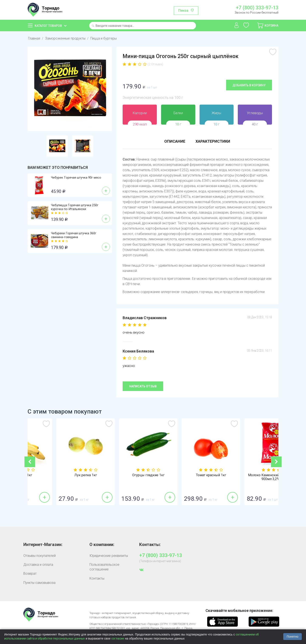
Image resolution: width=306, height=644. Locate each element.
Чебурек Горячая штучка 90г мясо (76, 178)
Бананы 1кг (59, 475)
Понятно (293, 637)
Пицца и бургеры (103, 38)
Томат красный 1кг (247, 475)
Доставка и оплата (38, 565)
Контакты (97, 578)
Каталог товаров (48, 26)
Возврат (30, 574)
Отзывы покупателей (40, 556)
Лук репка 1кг (122, 475)
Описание (175, 141)
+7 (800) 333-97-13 (257, 8)
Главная (34, 38)
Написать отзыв (143, 386)
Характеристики (213, 141)
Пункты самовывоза (39, 583)
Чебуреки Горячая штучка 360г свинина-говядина (74, 235)
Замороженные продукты (65, 38)
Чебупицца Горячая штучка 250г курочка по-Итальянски (75, 207)
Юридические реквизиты (109, 556)
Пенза (183, 11)
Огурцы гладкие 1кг (184, 475)
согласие (118, 638)
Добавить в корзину (249, 85)
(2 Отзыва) (155, 64)
